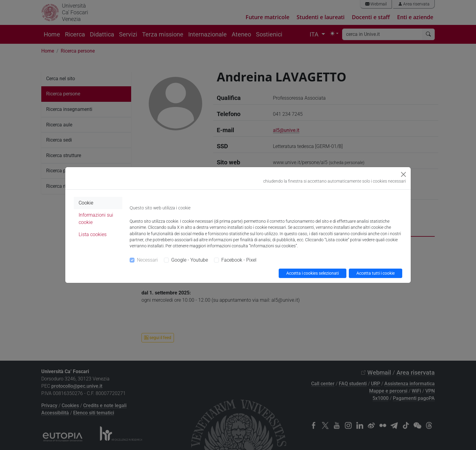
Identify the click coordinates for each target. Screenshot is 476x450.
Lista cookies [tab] (93, 234)
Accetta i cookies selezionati (313, 273)
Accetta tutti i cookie (376, 273)
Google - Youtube (190, 260)
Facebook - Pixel (239, 260)
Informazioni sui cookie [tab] (96, 219)
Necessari (147, 260)
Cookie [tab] (86, 203)
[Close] (403, 174)
